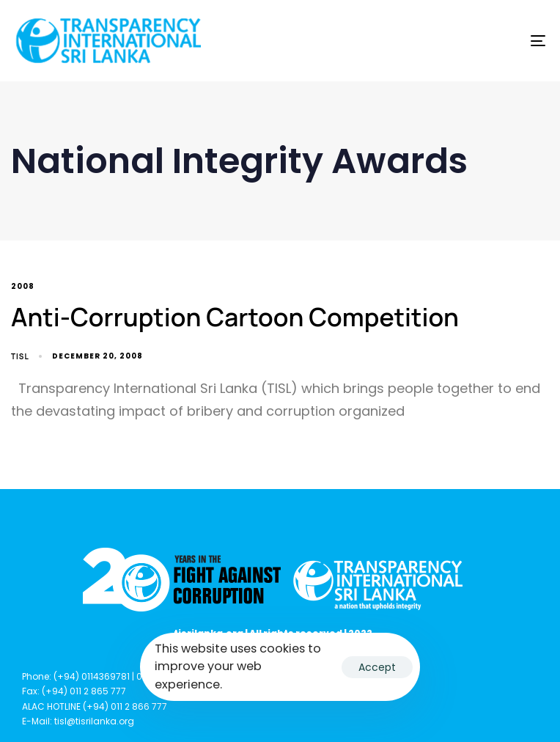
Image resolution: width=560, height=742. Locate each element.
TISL (20, 356)
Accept (377, 667)
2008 (23, 287)
